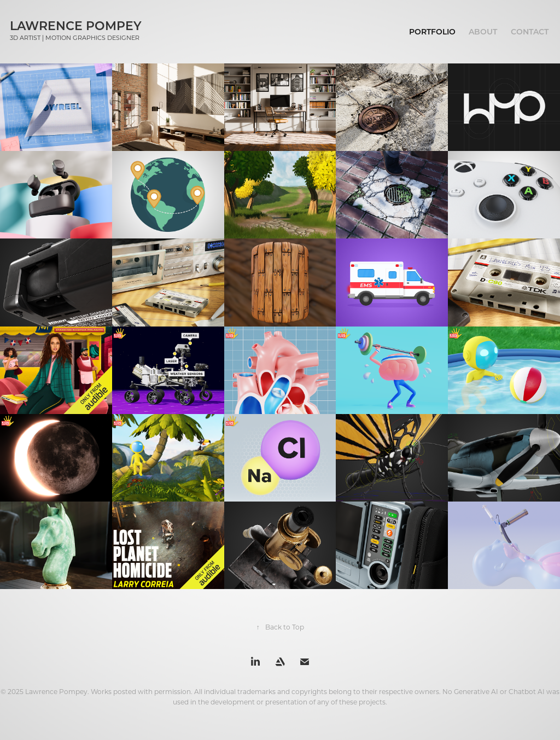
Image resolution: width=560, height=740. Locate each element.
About (483, 31)
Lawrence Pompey (76, 25)
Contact (530, 31)
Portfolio (432, 31)
